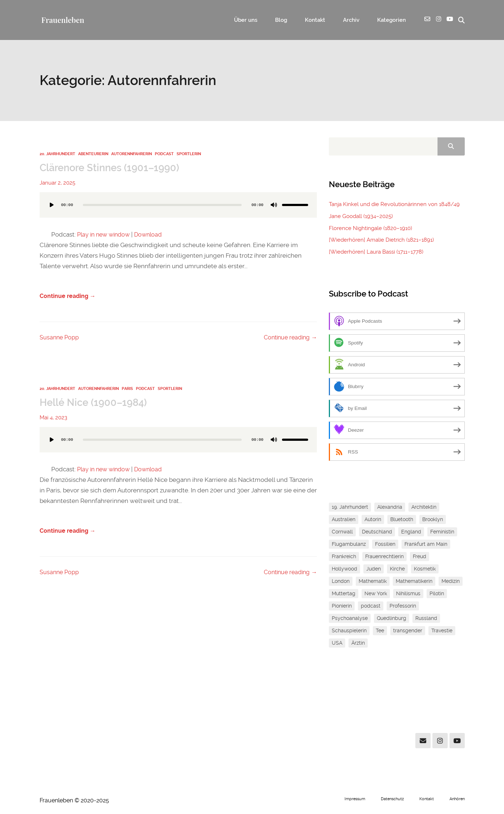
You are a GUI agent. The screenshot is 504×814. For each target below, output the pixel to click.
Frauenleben (62, 20)
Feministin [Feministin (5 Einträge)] (442, 531)
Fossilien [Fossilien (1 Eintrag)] (385, 544)
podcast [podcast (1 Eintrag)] (371, 605)
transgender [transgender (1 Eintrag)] (408, 630)
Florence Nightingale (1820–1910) (370, 228)
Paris (127, 390)
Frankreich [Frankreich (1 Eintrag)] (344, 556)
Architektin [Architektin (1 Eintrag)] (424, 507)
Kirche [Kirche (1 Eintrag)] (397, 568)
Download (153, 234)
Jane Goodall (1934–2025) (361, 217)
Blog (299, 20)
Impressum (348, 798)
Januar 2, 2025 (57, 183)
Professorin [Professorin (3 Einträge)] (403, 605)
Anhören (456, 798)
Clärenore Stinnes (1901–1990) (115, 168)
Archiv (358, 20)
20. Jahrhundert (57, 154)
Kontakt (327, 20)
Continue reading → (69, 297)
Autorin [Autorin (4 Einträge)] (373, 519)
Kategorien (393, 20)
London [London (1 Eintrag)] (341, 581)
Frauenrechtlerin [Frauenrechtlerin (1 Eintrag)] (384, 556)
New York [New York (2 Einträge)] (376, 593)
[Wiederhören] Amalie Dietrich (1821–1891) (381, 240)
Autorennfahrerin (132, 154)
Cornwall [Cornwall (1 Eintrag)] (342, 531)
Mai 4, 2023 (53, 418)
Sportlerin (189, 154)
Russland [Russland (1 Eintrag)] (426, 618)
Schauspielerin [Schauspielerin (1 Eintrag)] (349, 630)
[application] (178, 212)
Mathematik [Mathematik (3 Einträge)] (373, 581)
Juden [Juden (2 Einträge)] (374, 568)
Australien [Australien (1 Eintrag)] (344, 519)
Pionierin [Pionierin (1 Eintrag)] (342, 605)
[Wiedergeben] (52, 205)
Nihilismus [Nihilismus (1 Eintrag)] (408, 593)
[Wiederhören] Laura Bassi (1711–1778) (376, 251)
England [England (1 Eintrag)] (411, 531)
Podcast (164, 154)
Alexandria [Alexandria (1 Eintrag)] (390, 507)
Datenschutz (388, 798)
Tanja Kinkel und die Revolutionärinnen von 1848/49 (394, 205)
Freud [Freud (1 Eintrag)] (420, 556)
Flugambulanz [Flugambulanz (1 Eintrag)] (349, 544)
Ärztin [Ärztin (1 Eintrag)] (358, 642)
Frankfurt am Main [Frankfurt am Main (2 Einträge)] (426, 544)
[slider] (162, 205)
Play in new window (106, 234)
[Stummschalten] (274, 205)
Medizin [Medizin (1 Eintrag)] (451, 581)
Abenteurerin (93, 154)
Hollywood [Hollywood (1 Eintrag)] (344, 568)
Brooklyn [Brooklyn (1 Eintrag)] (433, 519)
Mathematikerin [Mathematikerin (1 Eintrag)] (414, 581)
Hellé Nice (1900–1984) (97, 403)
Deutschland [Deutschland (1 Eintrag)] (377, 531)
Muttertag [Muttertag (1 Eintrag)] (344, 593)
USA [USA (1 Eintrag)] (337, 642)
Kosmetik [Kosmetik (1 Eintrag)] (425, 568)
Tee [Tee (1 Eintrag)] (380, 630)
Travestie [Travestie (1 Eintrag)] (442, 630)
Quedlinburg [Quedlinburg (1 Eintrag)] (392, 618)
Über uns (269, 20)
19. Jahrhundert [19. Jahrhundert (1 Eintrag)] (350, 507)
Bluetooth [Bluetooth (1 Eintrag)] (402, 519)
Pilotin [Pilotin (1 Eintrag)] (437, 593)
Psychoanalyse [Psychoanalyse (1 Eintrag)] (350, 618)
